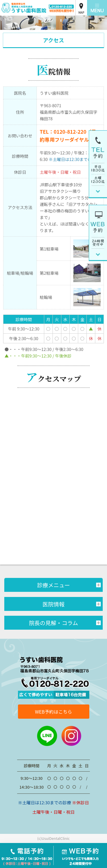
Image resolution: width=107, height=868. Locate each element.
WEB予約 (80, 855)
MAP (81, 12)
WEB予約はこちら (54, 712)
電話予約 (27, 855)
